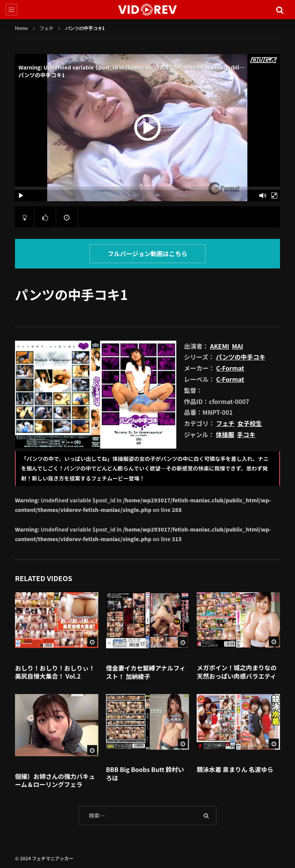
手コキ (246, 434)
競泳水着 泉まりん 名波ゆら (235, 769)
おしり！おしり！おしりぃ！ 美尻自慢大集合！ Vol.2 (55, 672)
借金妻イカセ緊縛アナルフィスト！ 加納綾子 (146, 672)
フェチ (46, 28)
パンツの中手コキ (241, 357)
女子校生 (250, 423)
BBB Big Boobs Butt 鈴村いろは (145, 774)
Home (21, 28)
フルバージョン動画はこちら (147, 253)
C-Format (230, 368)
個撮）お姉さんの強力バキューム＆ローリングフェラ (55, 780)
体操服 (225, 434)
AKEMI (220, 346)
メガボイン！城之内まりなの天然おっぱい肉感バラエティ (237, 672)
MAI (238, 346)
